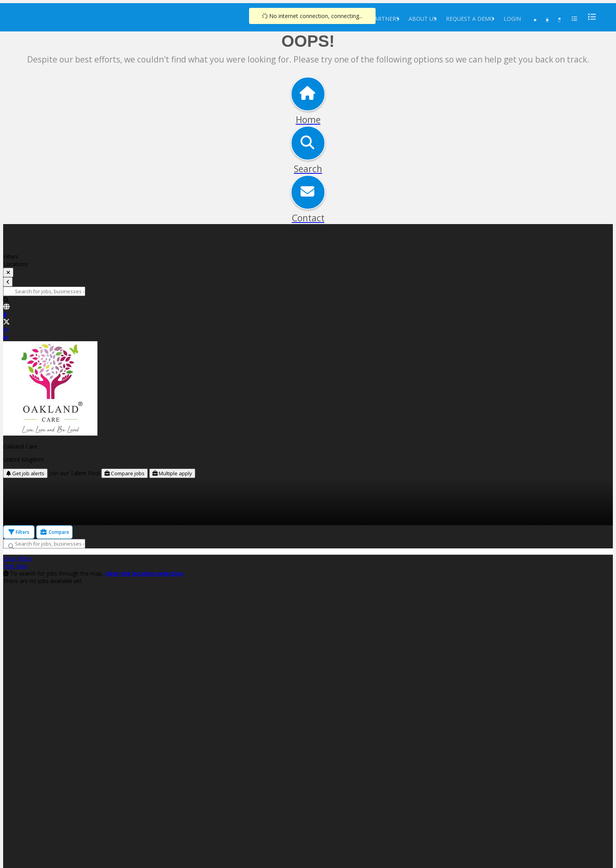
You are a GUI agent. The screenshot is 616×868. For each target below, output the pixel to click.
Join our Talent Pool (75, 473)
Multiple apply (172, 473)
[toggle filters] (8, 272)
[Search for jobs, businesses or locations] (44, 291)
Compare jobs (125, 473)
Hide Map (15, 566)
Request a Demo (470, 19)
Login (512, 19)
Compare (54, 532)
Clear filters (17, 558)
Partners (385, 19)
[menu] (590, 17)
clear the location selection (144, 573)
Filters (19, 532)
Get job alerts (25, 473)
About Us (423, 19)
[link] (308, 307)
